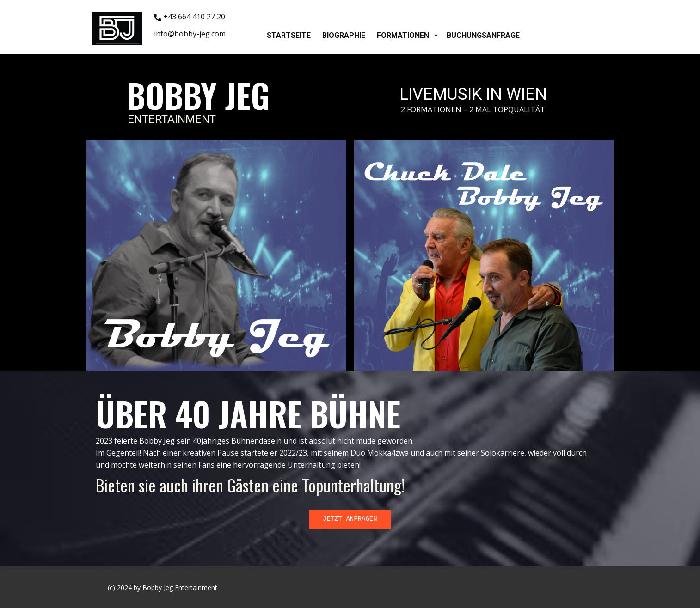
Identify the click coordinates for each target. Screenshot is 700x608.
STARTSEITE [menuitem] (289, 35)
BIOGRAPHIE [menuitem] (344, 35)
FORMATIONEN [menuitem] (403, 35)
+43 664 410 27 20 (190, 17)
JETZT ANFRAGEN (350, 519)
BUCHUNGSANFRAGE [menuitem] (483, 35)
